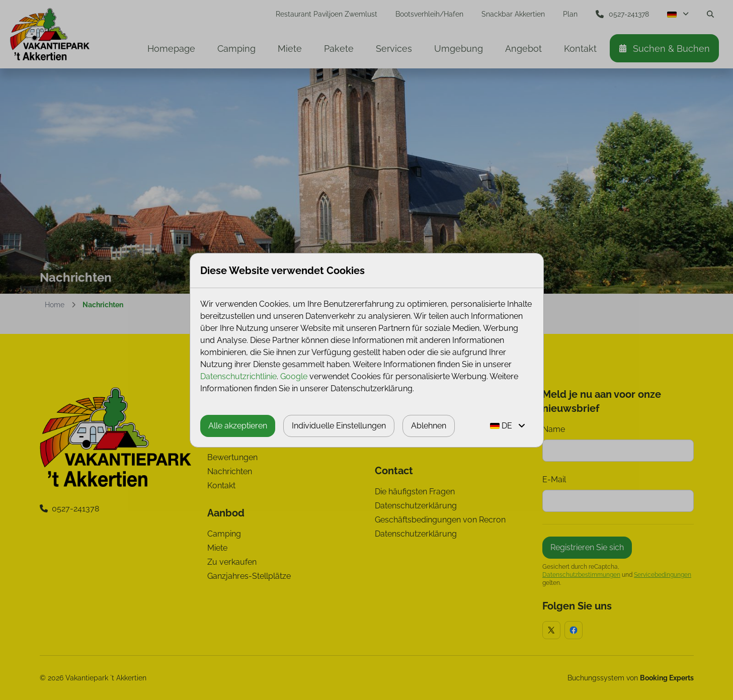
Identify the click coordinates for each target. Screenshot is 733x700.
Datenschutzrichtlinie (238, 376)
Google (294, 376)
